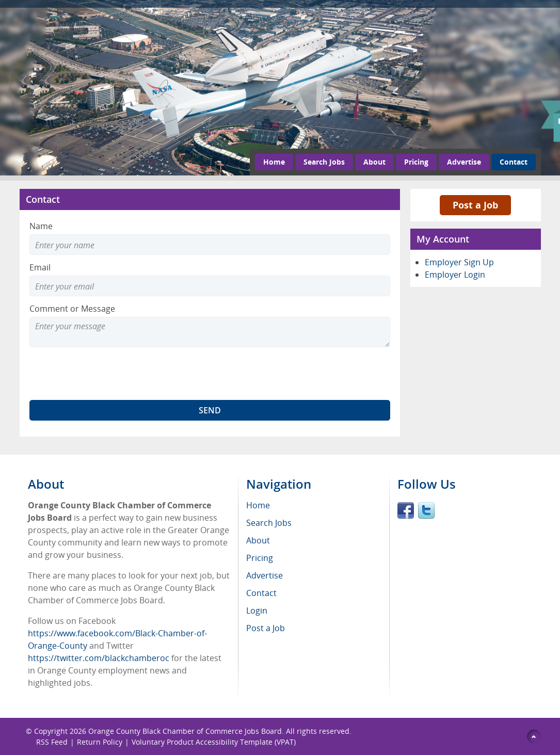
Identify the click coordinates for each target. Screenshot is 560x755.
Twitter (426, 510)
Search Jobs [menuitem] (269, 523)
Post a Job (475, 205)
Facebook (406, 510)
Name (41, 226)
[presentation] (108, 374)
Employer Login (455, 275)
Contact (514, 162)
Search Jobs (324, 162)
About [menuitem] (258, 540)
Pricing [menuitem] (260, 558)
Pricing (416, 162)
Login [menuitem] (257, 611)
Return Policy (100, 742)
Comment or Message (72, 309)
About (374, 162)
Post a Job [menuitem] (266, 628)
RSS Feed (52, 742)
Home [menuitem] (258, 505)
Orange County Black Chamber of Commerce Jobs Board (185, 731)
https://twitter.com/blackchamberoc (99, 658)
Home (274, 162)
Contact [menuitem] (261, 593)
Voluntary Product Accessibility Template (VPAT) (214, 742)
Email (40, 267)
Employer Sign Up (459, 262)
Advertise (464, 162)
